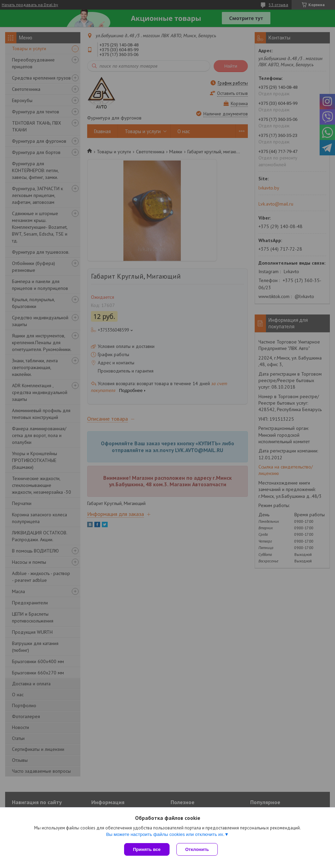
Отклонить (197, 849)
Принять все (147, 849)
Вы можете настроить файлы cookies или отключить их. (165, 834)
